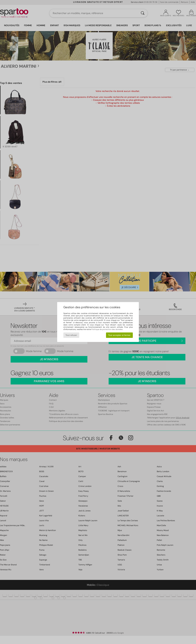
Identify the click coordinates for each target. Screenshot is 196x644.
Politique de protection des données (107, 329)
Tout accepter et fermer (119, 335)
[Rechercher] (143, 13)
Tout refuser (71, 335)
